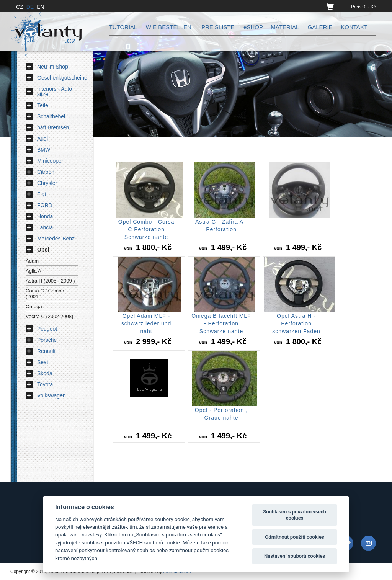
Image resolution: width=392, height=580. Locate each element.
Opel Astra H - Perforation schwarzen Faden (296, 323)
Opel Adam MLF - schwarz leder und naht (146, 323)
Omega (34, 306)
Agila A (33, 271)
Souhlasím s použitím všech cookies (295, 515)
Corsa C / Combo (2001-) (45, 294)
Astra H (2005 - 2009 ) (50, 281)
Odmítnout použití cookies (295, 537)
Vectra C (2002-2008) (49, 316)
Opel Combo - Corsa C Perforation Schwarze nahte (146, 229)
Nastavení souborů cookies (295, 556)
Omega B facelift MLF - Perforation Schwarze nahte (221, 323)
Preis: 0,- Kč (363, 7)
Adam (32, 261)
